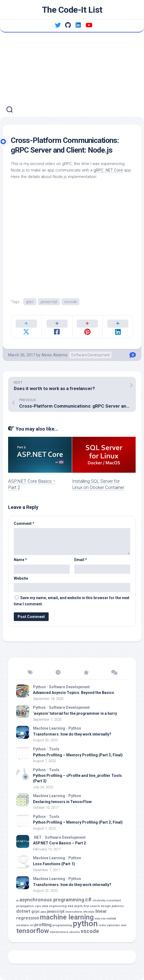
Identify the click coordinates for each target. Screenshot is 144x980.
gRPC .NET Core (108, 170)
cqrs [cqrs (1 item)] (38, 906)
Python (39, 687)
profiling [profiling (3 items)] (43, 925)
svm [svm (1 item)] (124, 925)
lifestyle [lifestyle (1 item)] (89, 912)
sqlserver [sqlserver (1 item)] (113, 925)
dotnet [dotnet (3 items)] (23, 911)
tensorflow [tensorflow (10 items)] (33, 931)
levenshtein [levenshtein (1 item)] (74, 912)
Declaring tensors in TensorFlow (62, 802)
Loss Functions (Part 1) (54, 864)
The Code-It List (72, 10)
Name (20, 560)
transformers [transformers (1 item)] (59, 932)
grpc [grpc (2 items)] (36, 911)
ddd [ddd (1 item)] (70, 906)
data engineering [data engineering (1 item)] (54, 906)
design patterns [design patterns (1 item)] (112, 906)
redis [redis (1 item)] (102, 925)
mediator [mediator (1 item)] (23, 925)
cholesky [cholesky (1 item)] (99, 900)
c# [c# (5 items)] (88, 900)
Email (81, 560)
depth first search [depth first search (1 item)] (87, 906)
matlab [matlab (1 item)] (111, 919)
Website (21, 578)
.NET (37, 837)
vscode (70, 302)
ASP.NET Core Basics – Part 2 (59, 843)
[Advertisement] (72, 73)
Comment (24, 523)
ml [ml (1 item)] (32, 925)
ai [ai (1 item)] (17, 900)
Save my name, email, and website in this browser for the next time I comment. (72, 601)
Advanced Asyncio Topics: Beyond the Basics (73, 693)
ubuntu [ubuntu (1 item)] (74, 932)
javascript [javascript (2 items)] (56, 911)
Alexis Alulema (54, 355)
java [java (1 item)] (43, 912)
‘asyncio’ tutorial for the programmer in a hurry (75, 713)
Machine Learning (49, 728)
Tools (54, 749)
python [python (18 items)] (85, 924)
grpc (30, 302)
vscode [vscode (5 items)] (90, 931)
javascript (49, 302)
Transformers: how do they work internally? (72, 734)
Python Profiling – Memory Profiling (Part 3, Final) (78, 755)
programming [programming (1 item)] (62, 925)
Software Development (90, 355)
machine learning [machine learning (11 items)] (67, 917)
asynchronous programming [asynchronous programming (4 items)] (52, 900)
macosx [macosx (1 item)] (100, 919)
